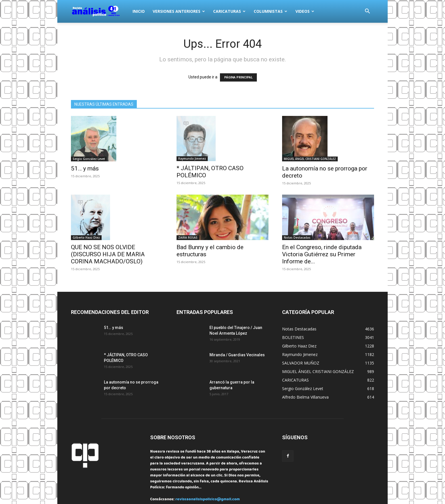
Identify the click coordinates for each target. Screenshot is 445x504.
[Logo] (100, 11)
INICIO (139, 11)
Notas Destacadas (297, 238)
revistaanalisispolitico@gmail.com (208, 500)
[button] (367, 12)
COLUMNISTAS (270, 11)
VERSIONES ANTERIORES (179, 11)
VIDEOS (305, 11)
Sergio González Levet (89, 159)
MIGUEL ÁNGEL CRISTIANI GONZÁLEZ (310, 159)
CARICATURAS (229, 11)
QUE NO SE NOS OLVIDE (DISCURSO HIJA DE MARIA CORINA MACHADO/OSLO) (108, 254)
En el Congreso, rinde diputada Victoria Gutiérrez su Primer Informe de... (322, 254)
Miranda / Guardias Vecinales (237, 355)
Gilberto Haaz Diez (86, 238)
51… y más (85, 168)
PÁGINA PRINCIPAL (238, 77)
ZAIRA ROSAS (188, 238)
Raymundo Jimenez (192, 159)
